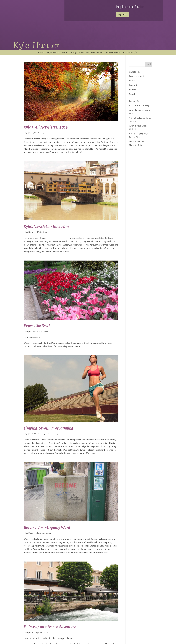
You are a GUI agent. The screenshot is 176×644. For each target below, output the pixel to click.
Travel (132, 94)
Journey (46, 133)
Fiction (41, 133)
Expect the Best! (37, 326)
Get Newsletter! (95, 53)
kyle (27, 133)
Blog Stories (77, 53)
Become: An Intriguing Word (47, 527)
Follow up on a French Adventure (50, 627)
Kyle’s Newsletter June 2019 (46, 227)
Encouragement (44, 434)
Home (41, 53)
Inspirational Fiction (130, 7)
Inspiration (53, 434)
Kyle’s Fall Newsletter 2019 (46, 127)
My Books (52, 53)
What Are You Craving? (139, 106)
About (65, 53)
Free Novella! (113, 53)
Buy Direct (123, 14)
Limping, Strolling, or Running (48, 428)
